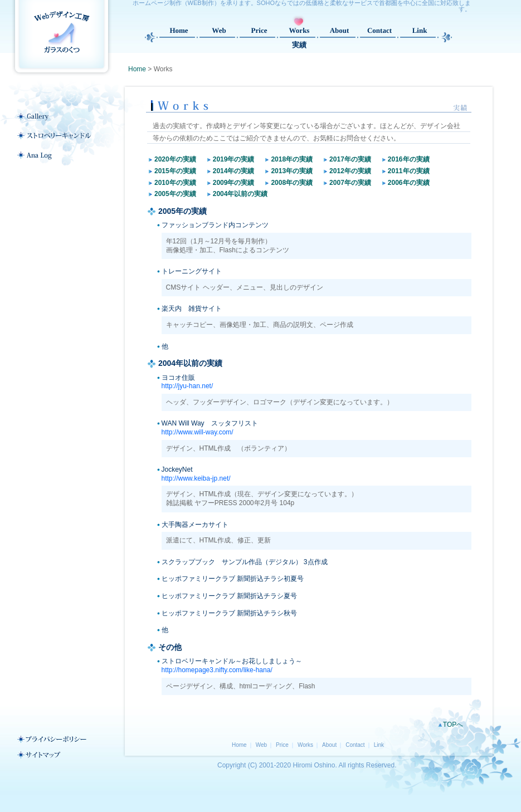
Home (137, 69)
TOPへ (453, 725)
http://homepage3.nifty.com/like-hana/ (217, 670)
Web (261, 745)
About (329, 745)
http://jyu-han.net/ (188, 386)
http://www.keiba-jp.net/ (196, 478)
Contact (355, 745)
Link (379, 745)
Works (305, 745)
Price (282, 745)
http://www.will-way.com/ (198, 432)
